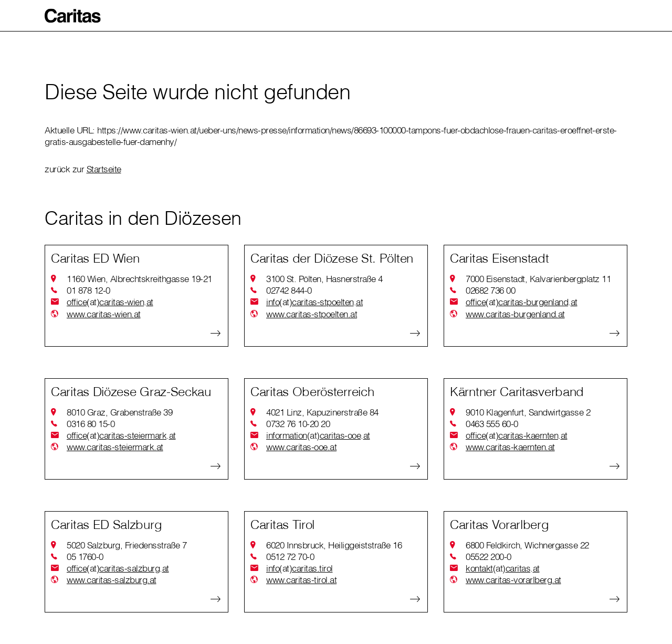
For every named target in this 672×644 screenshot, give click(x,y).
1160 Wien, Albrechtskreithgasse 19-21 (139, 279)
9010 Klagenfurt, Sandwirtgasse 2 (528, 412)
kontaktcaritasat (503, 568)
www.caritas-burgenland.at (515, 314)
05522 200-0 (489, 557)
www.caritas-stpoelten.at (312, 314)
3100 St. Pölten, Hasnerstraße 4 (324, 279)
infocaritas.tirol (300, 568)
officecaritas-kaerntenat (517, 435)
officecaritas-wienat (110, 302)
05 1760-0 (85, 557)
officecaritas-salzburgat (118, 568)
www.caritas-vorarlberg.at (513, 580)
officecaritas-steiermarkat (121, 435)
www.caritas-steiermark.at (115, 447)
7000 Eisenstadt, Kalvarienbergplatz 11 (538, 279)
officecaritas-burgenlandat (522, 302)
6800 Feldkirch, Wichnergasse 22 (527, 545)
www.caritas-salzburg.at (112, 580)
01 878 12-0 (88, 290)
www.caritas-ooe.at (301, 447)
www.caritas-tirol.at (301, 580)
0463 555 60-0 (492, 424)
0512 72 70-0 (290, 557)
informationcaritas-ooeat (318, 435)
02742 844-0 (289, 290)
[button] (73, 16)
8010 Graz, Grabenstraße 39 (119, 412)
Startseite (104, 169)
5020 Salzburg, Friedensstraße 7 (127, 545)
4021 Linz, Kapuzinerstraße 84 (322, 412)
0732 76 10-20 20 (298, 424)
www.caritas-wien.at (104, 314)
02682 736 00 (490, 290)
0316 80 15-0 (91, 424)
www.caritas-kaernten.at (510, 447)
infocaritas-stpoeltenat (314, 302)
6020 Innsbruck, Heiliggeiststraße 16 (334, 545)
